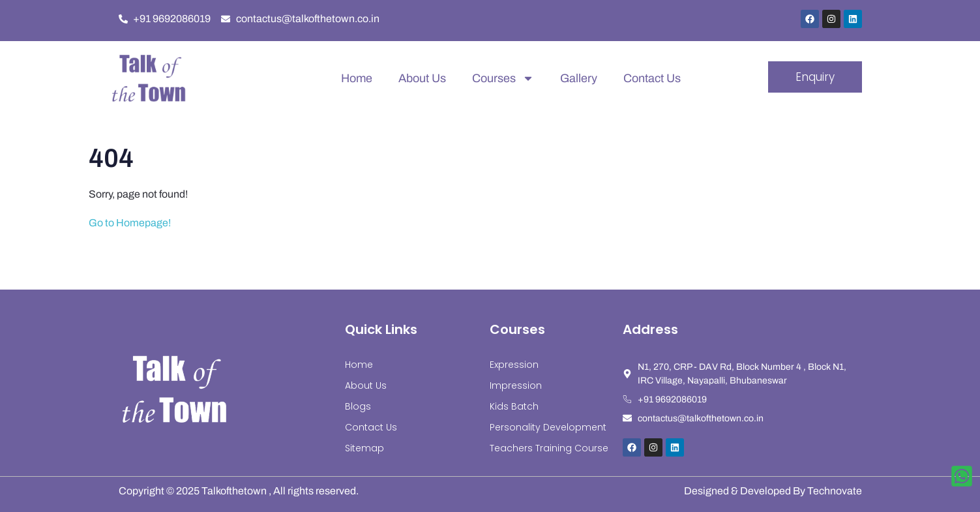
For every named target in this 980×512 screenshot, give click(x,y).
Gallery (579, 78)
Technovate (835, 491)
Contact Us (652, 78)
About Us (422, 78)
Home (357, 78)
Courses (503, 78)
